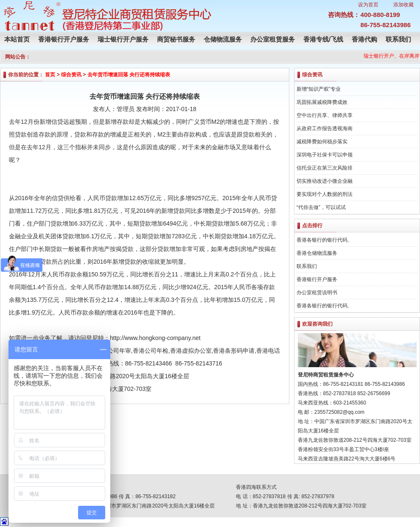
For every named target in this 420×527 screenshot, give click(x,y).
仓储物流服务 (223, 39)
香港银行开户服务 (64, 39)
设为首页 (368, 5)
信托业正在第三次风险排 (325, 168)
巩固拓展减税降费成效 (322, 102)
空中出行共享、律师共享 (325, 115)
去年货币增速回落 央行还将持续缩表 (129, 75)
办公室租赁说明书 (317, 293)
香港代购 (364, 39)
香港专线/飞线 (323, 39)
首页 (50, 75)
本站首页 (17, 39)
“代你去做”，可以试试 (321, 207)
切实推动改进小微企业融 (325, 181)
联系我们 (398, 39)
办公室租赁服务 (273, 39)
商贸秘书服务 (176, 39)
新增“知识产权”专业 (319, 89)
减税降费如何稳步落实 (322, 142)
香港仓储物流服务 (317, 253)
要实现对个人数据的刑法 (325, 194)
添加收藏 (403, 5)
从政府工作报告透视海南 (325, 128)
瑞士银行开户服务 (123, 39)
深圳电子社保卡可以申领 (325, 155)
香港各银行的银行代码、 (325, 240)
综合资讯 (71, 75)
